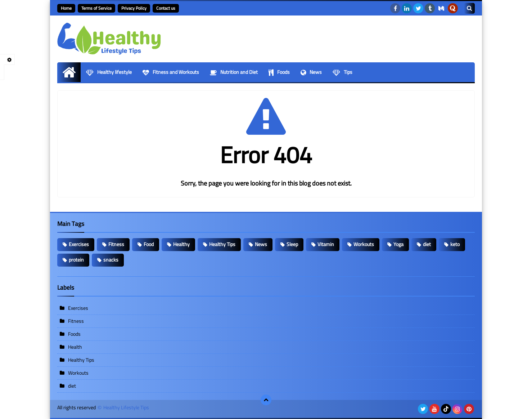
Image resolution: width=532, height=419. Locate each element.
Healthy (181, 244)
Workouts (364, 244)
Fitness (116, 244)
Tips (342, 72)
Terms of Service (96, 8)
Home (66, 8)
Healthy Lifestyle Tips (126, 408)
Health (75, 347)
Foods (279, 72)
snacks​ (111, 260)
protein (76, 260)
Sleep (292, 244)
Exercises (79, 244)
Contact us (166, 8)
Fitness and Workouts (171, 72)
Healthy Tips (222, 244)
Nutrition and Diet (234, 72)
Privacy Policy (134, 8)
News (311, 72)
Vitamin (326, 244)
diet (427, 244)
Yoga (398, 244)
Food (149, 244)
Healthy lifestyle (109, 72)
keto (455, 244)
